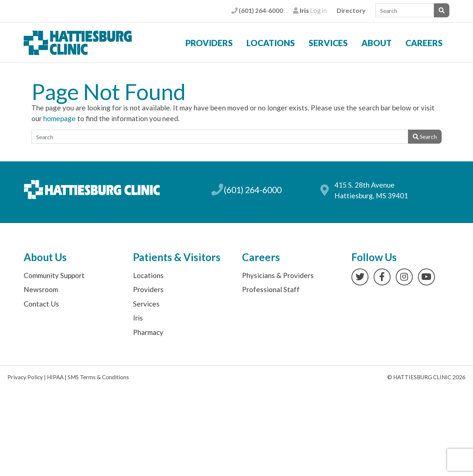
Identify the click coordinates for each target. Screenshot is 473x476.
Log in (310, 11)
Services (328, 43)
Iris (138, 318)
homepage (59, 118)
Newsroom (41, 289)
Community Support (54, 275)
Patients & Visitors (177, 257)
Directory (351, 11)
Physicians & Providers (278, 275)
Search (425, 136)
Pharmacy (148, 332)
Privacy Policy (25, 377)
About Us (45, 257)
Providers (209, 43)
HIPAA (55, 377)
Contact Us (41, 304)
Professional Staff (271, 289)
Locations (271, 43)
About (377, 43)
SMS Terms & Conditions (98, 377)
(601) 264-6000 (257, 11)
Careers (424, 43)
